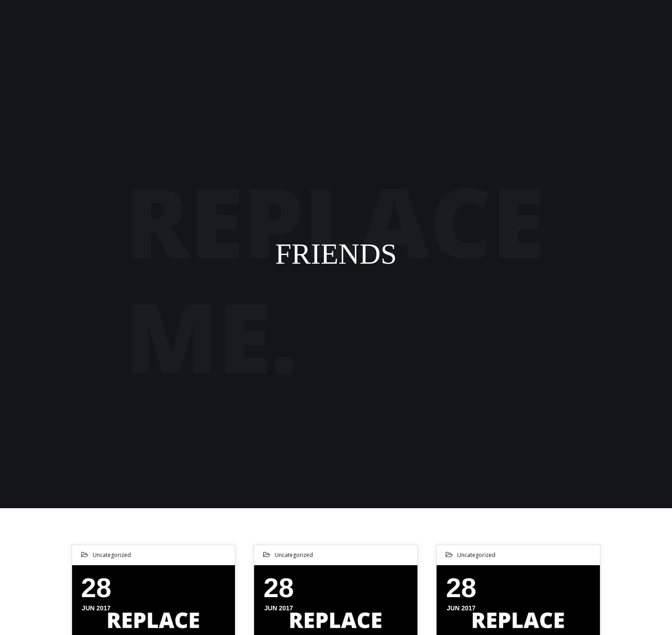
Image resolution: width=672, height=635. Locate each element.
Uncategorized (112, 555)
